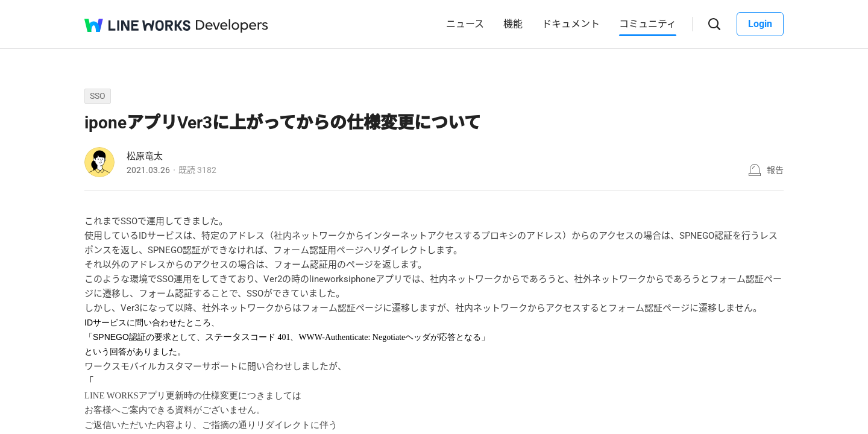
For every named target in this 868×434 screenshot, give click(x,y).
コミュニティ (648, 24)
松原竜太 (145, 156)
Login (760, 24)
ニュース (465, 24)
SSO (98, 96)
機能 (513, 24)
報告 (775, 170)
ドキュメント (571, 24)
